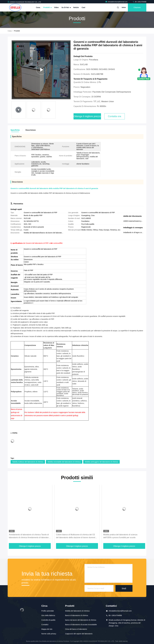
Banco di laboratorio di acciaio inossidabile (81, 625)
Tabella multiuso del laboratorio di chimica (28, 462)
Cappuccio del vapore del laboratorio (79, 634)
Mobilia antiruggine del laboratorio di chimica (101, 462)
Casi (83, 7)
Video (56, 7)
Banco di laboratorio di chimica (77, 615)
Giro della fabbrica (48, 615)
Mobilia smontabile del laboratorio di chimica (64, 462)
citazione (137, 7)
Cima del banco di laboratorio (76, 629)
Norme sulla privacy (49, 634)
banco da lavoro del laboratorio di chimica (81, 620)
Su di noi (66, 7)
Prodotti (47, 7)
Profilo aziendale (48, 611)
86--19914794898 (139, 2)
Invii (124, 588)
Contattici (45, 625)
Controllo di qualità (48, 620)
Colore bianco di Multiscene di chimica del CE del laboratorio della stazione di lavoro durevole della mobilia (76, 536)
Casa (10, 31)
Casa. (38, 7)
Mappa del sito (47, 629)
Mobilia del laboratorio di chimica (77, 611)
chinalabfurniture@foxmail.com (117, 2)
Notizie (76, 7)
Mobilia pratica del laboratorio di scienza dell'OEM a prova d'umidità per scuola (120, 536)
